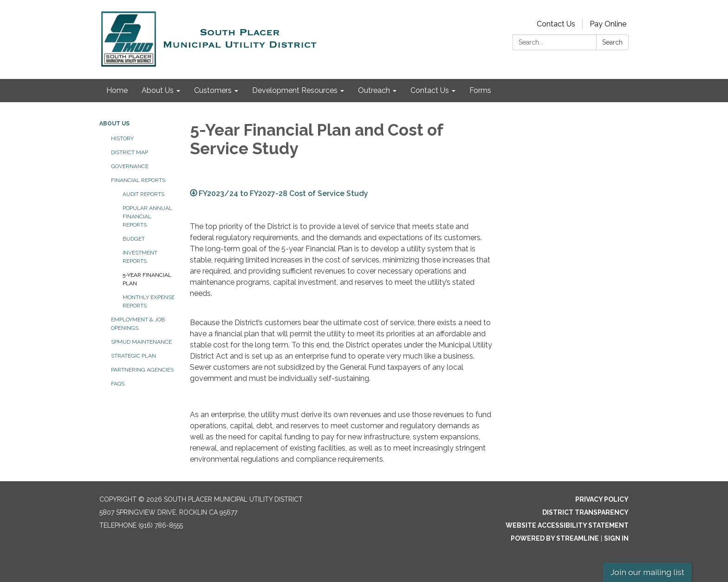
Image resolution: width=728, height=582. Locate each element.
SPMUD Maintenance (141, 342)
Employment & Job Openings (138, 324)
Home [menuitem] (117, 90)
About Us (114, 124)
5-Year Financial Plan (147, 279)
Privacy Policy (602, 499)
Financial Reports (138, 180)
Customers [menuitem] (213, 90)
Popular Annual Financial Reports (147, 216)
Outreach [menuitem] (374, 90)
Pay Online (608, 24)
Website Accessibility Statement (567, 525)
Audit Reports (143, 194)
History (122, 138)
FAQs (118, 384)
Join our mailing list (647, 572)
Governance (130, 166)
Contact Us (556, 24)
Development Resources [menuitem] (295, 90)
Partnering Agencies (142, 370)
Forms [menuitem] (480, 90)
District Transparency (585, 512)
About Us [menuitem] (158, 90)
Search (612, 42)
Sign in (616, 538)
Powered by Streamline (555, 538)
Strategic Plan (133, 356)
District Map (130, 152)
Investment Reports (140, 257)
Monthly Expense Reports (149, 301)
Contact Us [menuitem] (430, 90)
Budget (134, 239)
